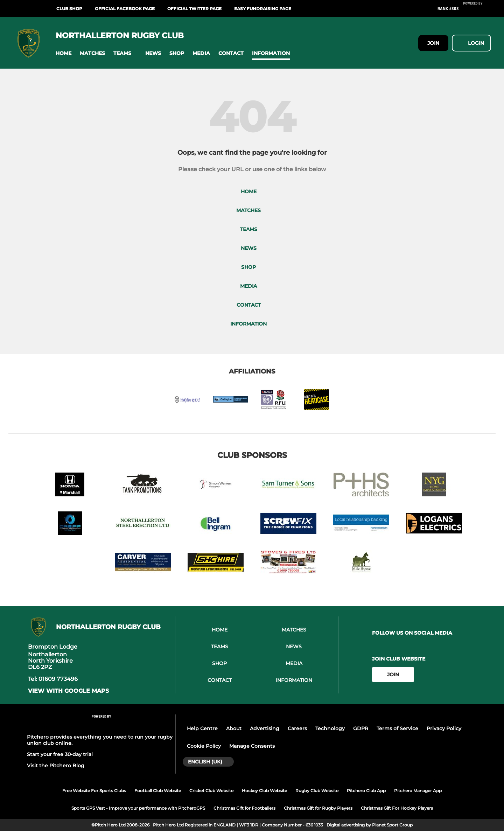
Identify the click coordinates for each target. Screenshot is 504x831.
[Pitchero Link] (477, 12)
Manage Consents (252, 746)
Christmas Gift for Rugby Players (318, 808)
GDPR (361, 728)
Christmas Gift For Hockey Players (397, 808)
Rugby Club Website (317, 791)
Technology (330, 728)
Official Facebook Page (125, 9)
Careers (297, 728)
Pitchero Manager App (418, 791)
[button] (64, 53)
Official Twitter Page (194, 9)
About (234, 728)
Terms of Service (397, 728)
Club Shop (69, 9)
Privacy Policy (444, 728)
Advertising (265, 728)
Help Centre (202, 728)
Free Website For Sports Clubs (94, 791)
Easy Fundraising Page (263, 9)
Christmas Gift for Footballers (244, 808)
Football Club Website (158, 791)
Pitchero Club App (366, 791)
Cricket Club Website (211, 791)
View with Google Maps (68, 691)
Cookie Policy (204, 746)
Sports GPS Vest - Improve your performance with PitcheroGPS (138, 808)
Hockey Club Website (264, 791)
